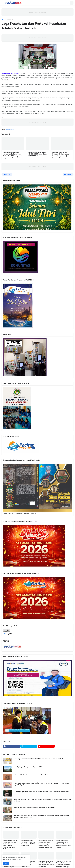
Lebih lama (68, 174)
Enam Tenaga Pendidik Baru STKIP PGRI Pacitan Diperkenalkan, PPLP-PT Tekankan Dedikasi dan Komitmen (42, 800)
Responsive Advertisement (37, 12)
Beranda (4, 19)
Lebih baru (7, 174)
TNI (12, 129)
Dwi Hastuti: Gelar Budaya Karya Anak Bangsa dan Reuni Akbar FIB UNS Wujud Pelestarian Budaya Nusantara (41, 792)
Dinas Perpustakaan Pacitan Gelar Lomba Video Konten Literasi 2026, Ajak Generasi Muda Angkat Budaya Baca (41, 784)
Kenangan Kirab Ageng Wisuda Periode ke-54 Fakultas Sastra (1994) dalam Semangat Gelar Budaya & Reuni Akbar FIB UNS (41, 816)
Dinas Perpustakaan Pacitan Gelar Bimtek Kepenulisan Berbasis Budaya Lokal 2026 (39, 759)
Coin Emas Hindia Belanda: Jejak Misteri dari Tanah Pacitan (32, 775)
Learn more (18, 859)
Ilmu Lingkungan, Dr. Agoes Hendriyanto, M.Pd (28, 767)
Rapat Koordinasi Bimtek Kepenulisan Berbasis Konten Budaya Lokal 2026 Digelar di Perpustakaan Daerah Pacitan (12, 155)
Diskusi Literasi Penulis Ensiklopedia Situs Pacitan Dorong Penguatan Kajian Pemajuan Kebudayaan (61, 155)
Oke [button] (6, 863)
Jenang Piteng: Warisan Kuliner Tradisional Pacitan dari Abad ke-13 (34, 807)
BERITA (11, 19)
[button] (2, 3)
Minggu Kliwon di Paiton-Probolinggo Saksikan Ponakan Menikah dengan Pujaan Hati (46, 864)
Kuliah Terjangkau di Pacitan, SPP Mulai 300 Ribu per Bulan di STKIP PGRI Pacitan (37, 154)
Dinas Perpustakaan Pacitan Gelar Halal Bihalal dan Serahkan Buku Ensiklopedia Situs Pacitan (63, 844)
